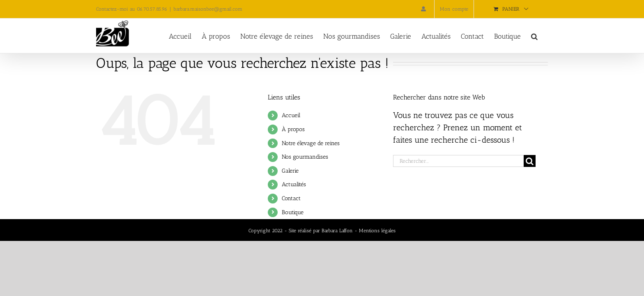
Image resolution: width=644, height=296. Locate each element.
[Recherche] (530, 161)
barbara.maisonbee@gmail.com (208, 9)
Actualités (294, 184)
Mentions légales (377, 231)
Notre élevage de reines (311, 143)
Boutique (293, 212)
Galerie (290, 171)
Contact (291, 198)
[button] (545, 36)
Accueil (291, 115)
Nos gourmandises (305, 157)
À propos (293, 129)
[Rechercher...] (458, 161)
